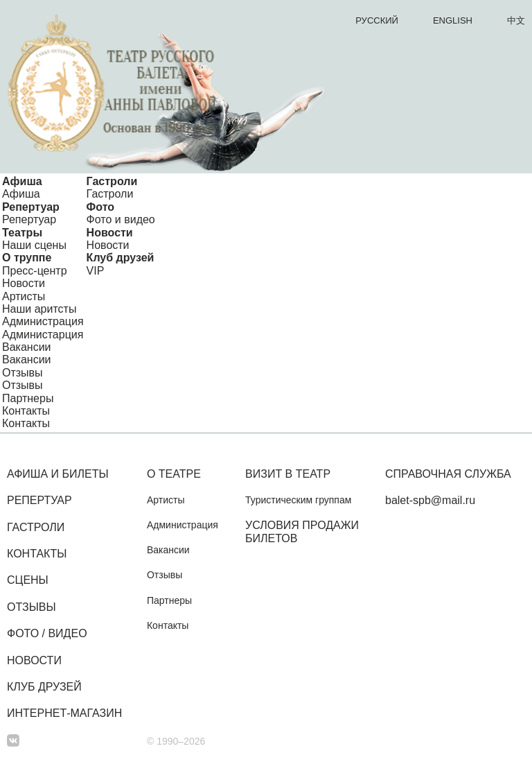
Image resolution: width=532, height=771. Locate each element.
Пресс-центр (35, 271)
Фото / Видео (47, 633)
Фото (100, 207)
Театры (22, 233)
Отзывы (23, 373)
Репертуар (31, 207)
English (453, 20)
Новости (110, 233)
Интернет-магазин (64, 713)
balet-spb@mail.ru (430, 500)
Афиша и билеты (58, 474)
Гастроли (112, 181)
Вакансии (27, 347)
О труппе (27, 258)
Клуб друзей (121, 258)
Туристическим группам (298, 500)
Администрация (43, 321)
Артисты (24, 296)
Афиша (22, 181)
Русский (377, 20)
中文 (516, 20)
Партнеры (28, 398)
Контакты (26, 411)
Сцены (28, 580)
